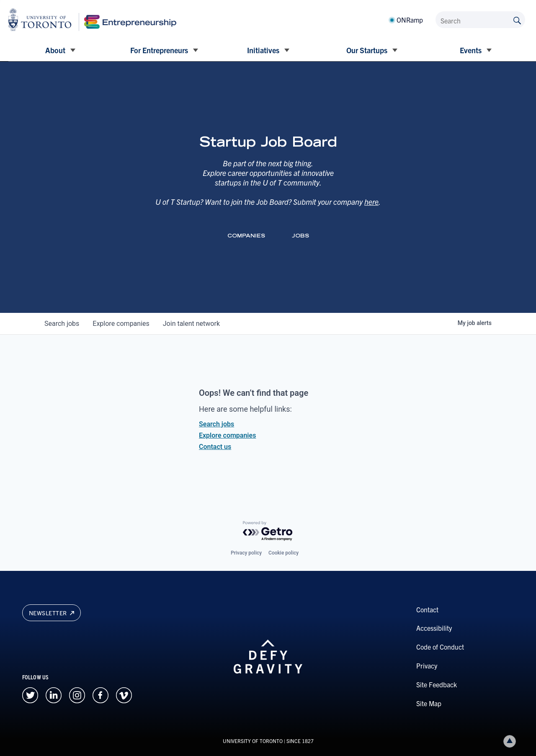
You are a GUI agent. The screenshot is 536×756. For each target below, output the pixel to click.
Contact (427, 609)
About (55, 50)
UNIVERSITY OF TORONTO (253, 741)
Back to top (511, 741)
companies (121, 324)
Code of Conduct (440, 647)
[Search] (480, 20)
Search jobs (216, 424)
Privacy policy (246, 553)
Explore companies (227, 435)
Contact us (215, 447)
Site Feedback (437, 684)
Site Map (429, 703)
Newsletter (52, 613)
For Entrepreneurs (159, 50)
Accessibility (434, 628)
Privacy (427, 666)
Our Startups (367, 50)
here (371, 202)
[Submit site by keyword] (517, 20)
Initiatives (263, 50)
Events (471, 50)
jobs (62, 324)
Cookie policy (283, 553)
